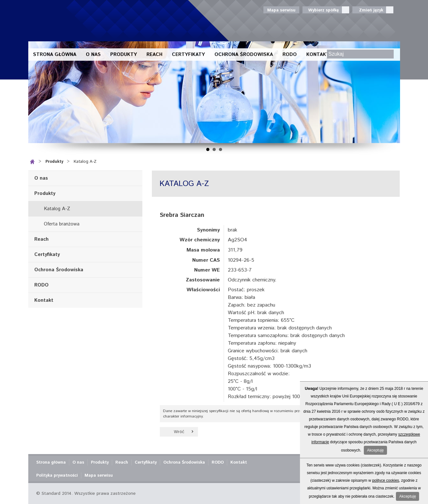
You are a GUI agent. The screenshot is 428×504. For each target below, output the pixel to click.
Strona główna (55, 55)
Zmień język (373, 10)
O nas (93, 55)
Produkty (124, 55)
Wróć (179, 432)
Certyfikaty (188, 55)
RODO (290, 55)
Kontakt (318, 55)
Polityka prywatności (57, 476)
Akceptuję (375, 450)
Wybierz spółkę (326, 10)
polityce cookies (386, 480)
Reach (154, 55)
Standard (87, 21)
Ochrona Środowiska (244, 55)
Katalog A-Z (85, 162)
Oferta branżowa (62, 224)
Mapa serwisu (281, 10)
